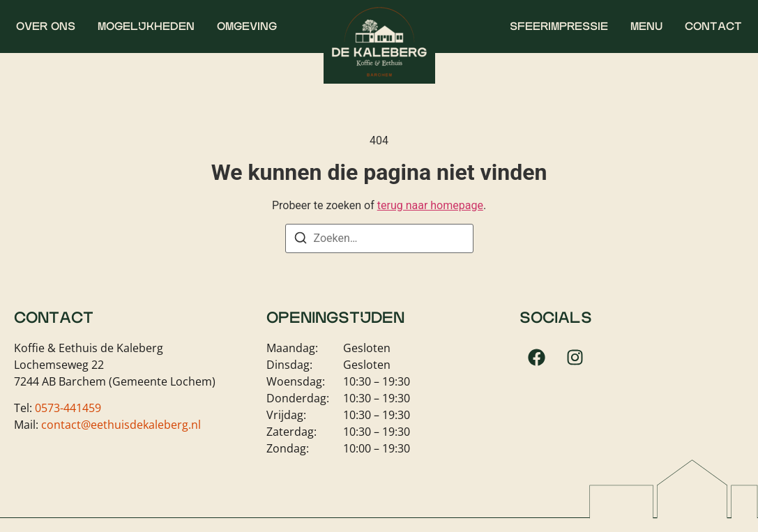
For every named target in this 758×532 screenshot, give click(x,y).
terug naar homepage (430, 205)
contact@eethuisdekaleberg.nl (121, 425)
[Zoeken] (301, 240)
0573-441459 (68, 408)
